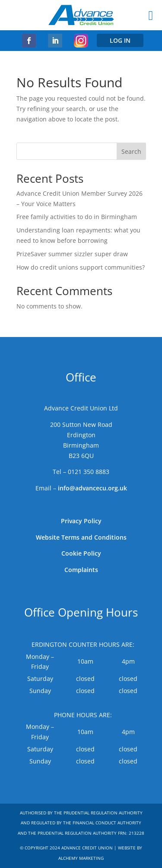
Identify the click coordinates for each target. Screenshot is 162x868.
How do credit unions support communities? (81, 267)
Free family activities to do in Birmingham (77, 217)
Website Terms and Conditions (81, 537)
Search (131, 151)
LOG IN (120, 40)
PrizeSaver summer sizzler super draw (72, 254)
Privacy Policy (81, 521)
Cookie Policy (81, 553)
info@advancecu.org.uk (92, 488)
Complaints (81, 570)
